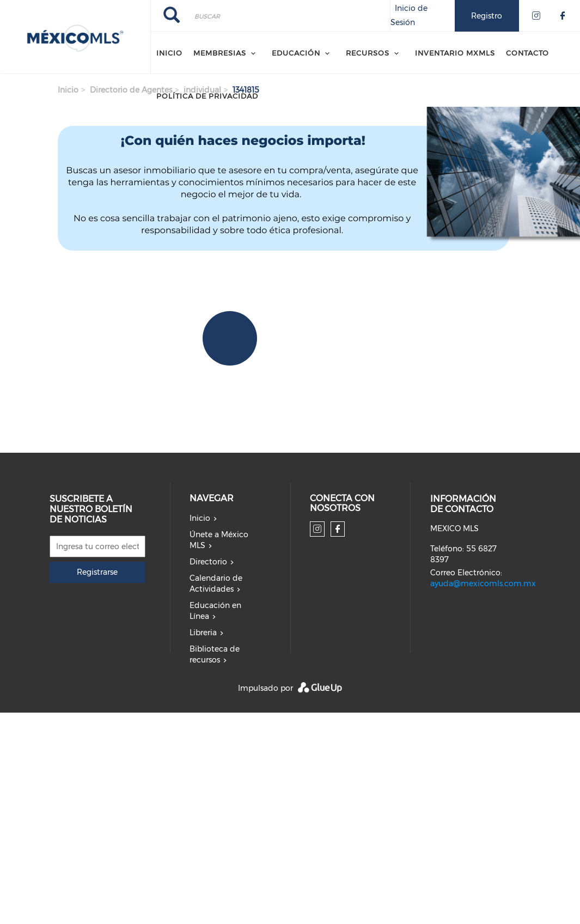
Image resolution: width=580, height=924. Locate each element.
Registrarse (97, 572)
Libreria (203, 633)
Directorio (208, 562)
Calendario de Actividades (216, 583)
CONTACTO (527, 53)
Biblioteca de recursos (215, 654)
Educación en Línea (215, 611)
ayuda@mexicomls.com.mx (483, 583)
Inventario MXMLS (455, 53)
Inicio (169, 53)
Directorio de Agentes (131, 90)
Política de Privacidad (207, 96)
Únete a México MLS (219, 540)
